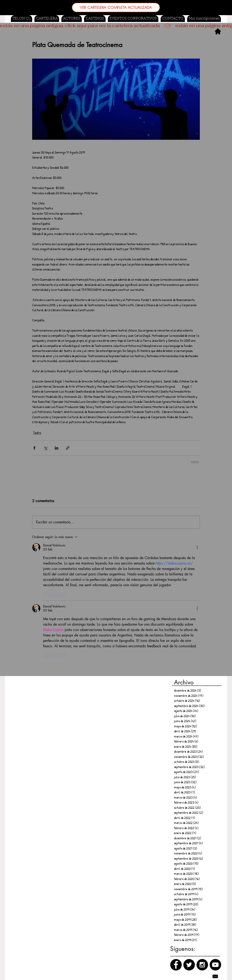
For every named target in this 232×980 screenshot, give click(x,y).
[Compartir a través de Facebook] (34, 448)
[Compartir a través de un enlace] (68, 448)
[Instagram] (202, 965)
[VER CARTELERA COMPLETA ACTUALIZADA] (116, 7)
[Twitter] (189, 965)
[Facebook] (176, 965)
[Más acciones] (197, 547)
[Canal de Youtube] (215, 965)
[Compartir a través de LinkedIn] (57, 448)
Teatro (37, 433)
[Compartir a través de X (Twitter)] (45, 448)
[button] (95, 19)
